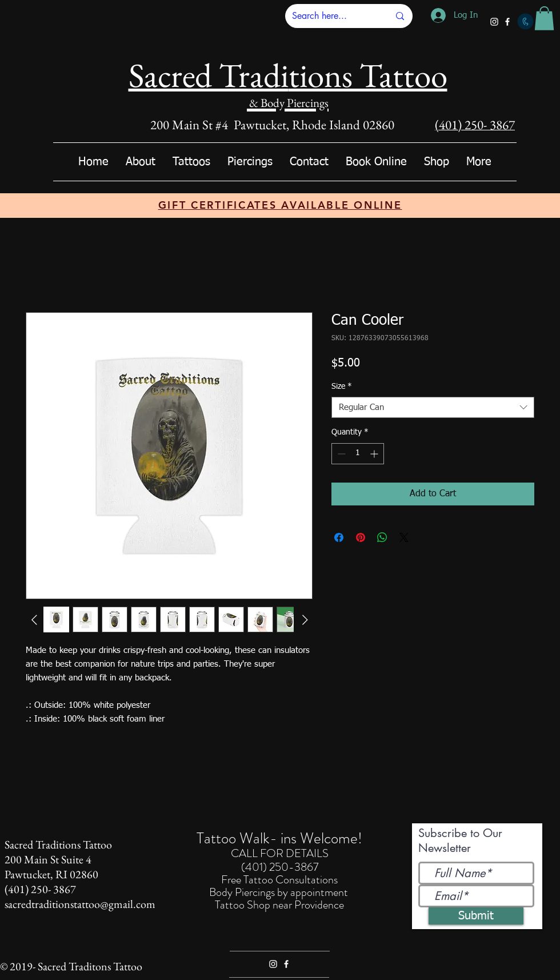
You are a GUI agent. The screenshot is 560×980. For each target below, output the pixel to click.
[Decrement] (340, 454)
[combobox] (433, 408)
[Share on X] (404, 537)
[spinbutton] (358, 454)
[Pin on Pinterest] (361, 537)
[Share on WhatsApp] (382, 537)
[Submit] (476, 916)
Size (342, 387)
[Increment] (375, 454)
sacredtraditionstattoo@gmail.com (80, 904)
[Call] (525, 21)
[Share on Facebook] (339, 537)
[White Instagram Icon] (494, 22)
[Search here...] (332, 16)
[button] (544, 18)
